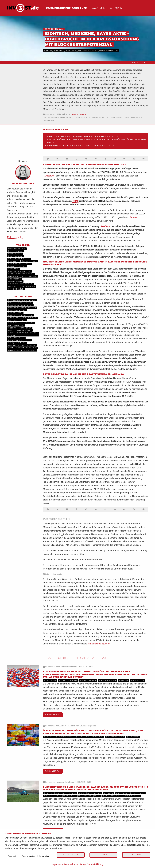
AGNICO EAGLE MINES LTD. (21, 323)
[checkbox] (6, 856)
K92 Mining (29, 286)
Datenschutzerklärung (75, 864)
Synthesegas (29, 261)
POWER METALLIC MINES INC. (22, 350)
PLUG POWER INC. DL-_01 (20, 305)
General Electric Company (22, 318)
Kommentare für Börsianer (66, 8)
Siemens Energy (17, 249)
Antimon (13, 269)
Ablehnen (136, 855)
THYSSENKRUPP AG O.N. (20, 330)
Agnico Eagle (16, 289)
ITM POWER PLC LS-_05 (19, 340)
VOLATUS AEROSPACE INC (20, 315)
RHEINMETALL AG (17, 310)
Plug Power (15, 254)
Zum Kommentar (53, 715)
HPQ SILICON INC (17, 343)
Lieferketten (29, 276)
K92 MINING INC (16, 325)
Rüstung (13, 276)
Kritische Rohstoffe (19, 271)
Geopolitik (14, 279)
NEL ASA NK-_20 (16, 338)
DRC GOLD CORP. (17, 320)
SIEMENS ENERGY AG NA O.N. (22, 300)
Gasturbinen (15, 256)
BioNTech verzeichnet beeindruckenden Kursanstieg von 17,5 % (83, 136)
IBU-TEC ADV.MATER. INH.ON (22, 345)
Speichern (103, 855)
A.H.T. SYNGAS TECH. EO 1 (20, 303)
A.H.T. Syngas (15, 251)
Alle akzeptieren (71, 855)
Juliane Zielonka (79, 114)
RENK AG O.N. (15, 313)
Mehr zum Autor (15, 237)
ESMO (76, 201)
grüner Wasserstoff (19, 264)
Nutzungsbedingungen (99, 644)
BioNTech (105, 226)
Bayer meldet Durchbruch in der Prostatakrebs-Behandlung (82, 146)
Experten (134, 217)
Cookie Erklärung (95, 864)
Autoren (116, 8)
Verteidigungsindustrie (21, 274)
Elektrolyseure (17, 266)
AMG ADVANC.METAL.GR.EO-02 (22, 348)
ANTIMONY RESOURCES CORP (22, 308)
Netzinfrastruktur (19, 259)
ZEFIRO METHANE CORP (20, 328)
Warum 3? (98, 8)
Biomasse (14, 261)
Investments (15, 281)
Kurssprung (49, 176)
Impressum (57, 864)
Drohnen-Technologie (20, 284)
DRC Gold (14, 286)
